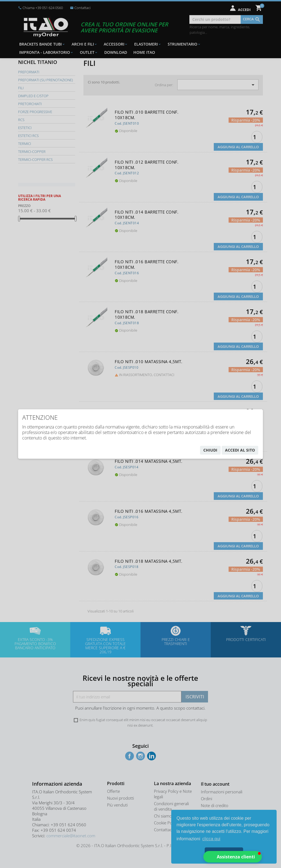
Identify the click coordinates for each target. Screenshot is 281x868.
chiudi (210, 450)
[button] (233, 857)
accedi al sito (240, 450)
